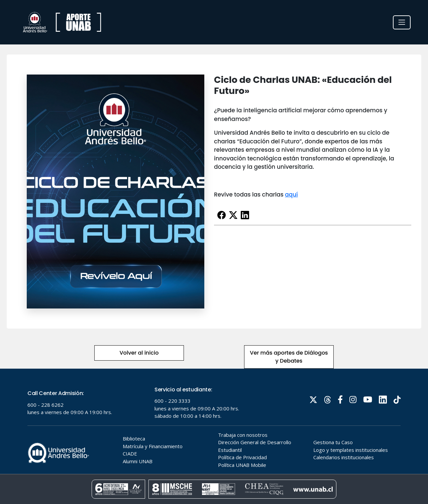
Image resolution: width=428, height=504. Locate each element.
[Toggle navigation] (402, 22)
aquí (291, 195)
